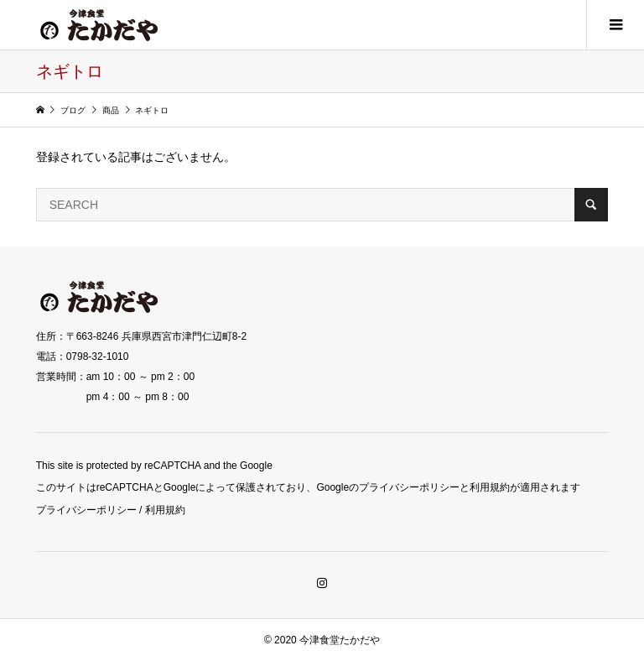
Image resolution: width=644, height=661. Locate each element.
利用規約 (165, 510)
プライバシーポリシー (86, 510)
